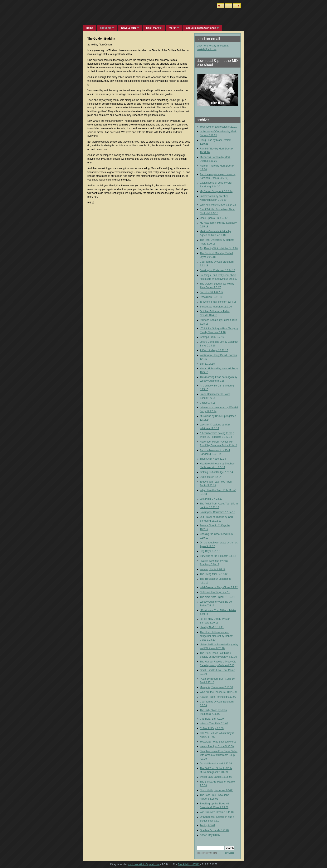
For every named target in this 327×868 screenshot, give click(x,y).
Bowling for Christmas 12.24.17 (217, 270)
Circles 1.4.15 (208, 403)
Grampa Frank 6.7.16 (212, 337)
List (220, 6)
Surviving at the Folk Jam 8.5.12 (218, 556)
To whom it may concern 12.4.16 (218, 302)
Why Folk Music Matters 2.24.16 (218, 205)
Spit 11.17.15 (207, 364)
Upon (209, 218)
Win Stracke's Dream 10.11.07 (217, 812)
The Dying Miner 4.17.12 (214, 574)
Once (203, 218)
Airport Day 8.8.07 (210, 835)
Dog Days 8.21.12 (210, 551)
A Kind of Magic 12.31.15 (214, 350)
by (212, 853)
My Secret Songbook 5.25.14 (216, 191)
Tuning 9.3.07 (208, 825)
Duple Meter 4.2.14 (211, 477)
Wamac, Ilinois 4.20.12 (213, 569)
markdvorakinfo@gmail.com (144, 864)
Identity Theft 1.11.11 (212, 627)
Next (237, 6)
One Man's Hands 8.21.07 (214, 830)
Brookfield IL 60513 (189, 864)
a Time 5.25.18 (221, 218)
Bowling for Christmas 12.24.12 (217, 512)
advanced (230, 853)
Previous (229, 6)
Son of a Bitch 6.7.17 (212, 292)
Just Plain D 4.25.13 (211, 499)
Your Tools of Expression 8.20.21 (218, 127)
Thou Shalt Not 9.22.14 (213, 459)
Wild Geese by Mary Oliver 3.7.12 (219, 587)
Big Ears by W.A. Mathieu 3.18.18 (219, 248)
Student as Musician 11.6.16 (216, 307)
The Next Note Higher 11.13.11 (217, 597)
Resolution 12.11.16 (211, 297)
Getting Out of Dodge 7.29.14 (216, 472)
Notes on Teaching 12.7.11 (215, 592)
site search (202, 853)
